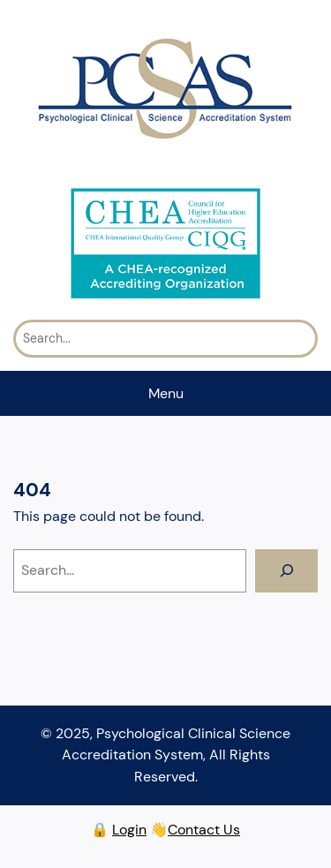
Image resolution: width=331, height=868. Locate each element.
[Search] (286, 571)
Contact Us (204, 830)
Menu (166, 393)
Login (129, 830)
